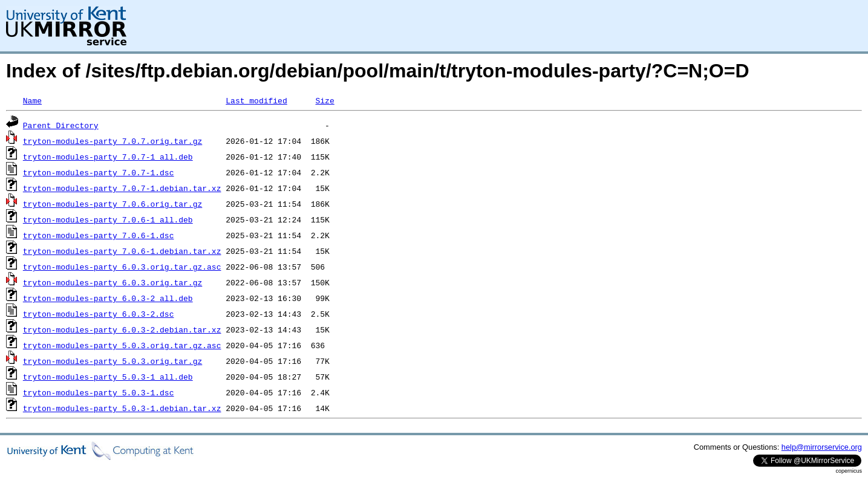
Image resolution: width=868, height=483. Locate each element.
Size (325, 100)
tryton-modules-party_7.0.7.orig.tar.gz (113, 141)
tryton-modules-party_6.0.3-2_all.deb (108, 298)
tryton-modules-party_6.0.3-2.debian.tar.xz (122, 329)
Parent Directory (61, 125)
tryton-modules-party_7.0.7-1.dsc (99, 172)
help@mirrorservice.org (822, 447)
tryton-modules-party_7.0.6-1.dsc (99, 235)
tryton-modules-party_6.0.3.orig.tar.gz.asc (122, 267)
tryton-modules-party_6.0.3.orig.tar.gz (113, 282)
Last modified (256, 100)
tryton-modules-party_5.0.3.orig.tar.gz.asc (122, 345)
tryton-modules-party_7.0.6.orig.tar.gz (113, 204)
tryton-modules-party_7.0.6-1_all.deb (108, 219)
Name (32, 100)
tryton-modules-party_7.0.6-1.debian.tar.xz (122, 251)
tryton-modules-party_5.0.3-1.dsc (99, 392)
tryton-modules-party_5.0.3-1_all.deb (108, 377)
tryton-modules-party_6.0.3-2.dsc (99, 314)
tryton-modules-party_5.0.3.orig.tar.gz (113, 361)
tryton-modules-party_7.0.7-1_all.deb (108, 157)
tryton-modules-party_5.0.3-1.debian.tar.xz (122, 408)
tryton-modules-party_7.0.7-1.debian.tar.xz (122, 188)
